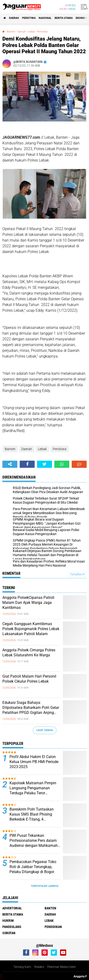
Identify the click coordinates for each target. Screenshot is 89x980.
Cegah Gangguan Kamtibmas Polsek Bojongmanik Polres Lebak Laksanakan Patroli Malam (31, 629)
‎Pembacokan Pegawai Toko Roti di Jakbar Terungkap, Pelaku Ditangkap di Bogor (33, 867)
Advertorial (12, 908)
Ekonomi (82, 18)
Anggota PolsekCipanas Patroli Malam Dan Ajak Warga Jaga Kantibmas (28, 603)
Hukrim (8, 921)
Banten (10, 449)
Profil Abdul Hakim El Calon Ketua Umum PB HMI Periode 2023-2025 (34, 762)
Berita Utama (64, 18)
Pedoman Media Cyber (61, 967)
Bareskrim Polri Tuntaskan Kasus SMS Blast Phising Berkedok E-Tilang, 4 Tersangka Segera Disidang (33, 814)
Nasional (45, 18)
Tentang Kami (22, 967)
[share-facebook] (27, 464)
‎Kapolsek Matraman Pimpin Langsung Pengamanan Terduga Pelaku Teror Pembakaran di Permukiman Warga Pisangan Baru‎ (33, 788)
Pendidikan (53, 927)
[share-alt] (10, 464)
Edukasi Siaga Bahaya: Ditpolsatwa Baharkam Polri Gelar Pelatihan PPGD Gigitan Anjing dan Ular (31, 708)
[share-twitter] (44, 464)
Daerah (14, 18)
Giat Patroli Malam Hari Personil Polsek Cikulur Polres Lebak (29, 679)
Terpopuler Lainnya (45, 886)
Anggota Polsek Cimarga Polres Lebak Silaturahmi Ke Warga (29, 653)
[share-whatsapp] (62, 464)
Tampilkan (77, 574)
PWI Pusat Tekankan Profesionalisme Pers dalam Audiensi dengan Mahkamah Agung (34, 841)
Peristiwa (29, 18)
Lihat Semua (45, 730)
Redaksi (39, 967)
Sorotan (9, 933)
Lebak (42, 449)
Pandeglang (12, 927)
